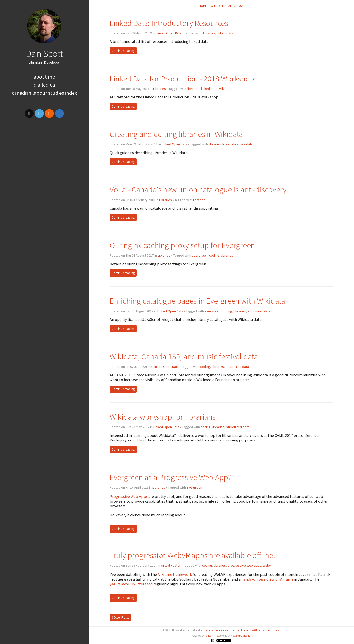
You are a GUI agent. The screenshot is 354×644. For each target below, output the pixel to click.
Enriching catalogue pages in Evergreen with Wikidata (197, 301)
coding (214, 255)
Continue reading (123, 51)
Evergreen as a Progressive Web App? (171, 477)
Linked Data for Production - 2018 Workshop (182, 79)
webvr (267, 565)
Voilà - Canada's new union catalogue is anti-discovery (198, 190)
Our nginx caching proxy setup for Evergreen (182, 245)
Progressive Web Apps (129, 496)
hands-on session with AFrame (267, 579)
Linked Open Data (169, 33)
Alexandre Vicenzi (241, 636)
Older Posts (120, 618)
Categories (218, 6)
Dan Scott (44, 53)
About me (44, 77)
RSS (241, 6)
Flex (217, 636)
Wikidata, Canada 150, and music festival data (184, 356)
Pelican (209, 636)
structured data (259, 311)
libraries (209, 33)
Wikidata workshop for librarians (163, 417)
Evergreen (194, 487)
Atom (232, 6)
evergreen (200, 255)
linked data (225, 33)
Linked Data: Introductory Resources (169, 23)
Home (203, 6)
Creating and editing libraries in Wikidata (176, 134)
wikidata (225, 89)
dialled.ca (44, 85)
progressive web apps (244, 565)
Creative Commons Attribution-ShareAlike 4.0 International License (242, 630)
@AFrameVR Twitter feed (131, 584)
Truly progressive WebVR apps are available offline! (192, 555)
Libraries (160, 89)
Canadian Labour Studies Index (44, 93)
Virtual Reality (171, 565)
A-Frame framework (175, 574)
